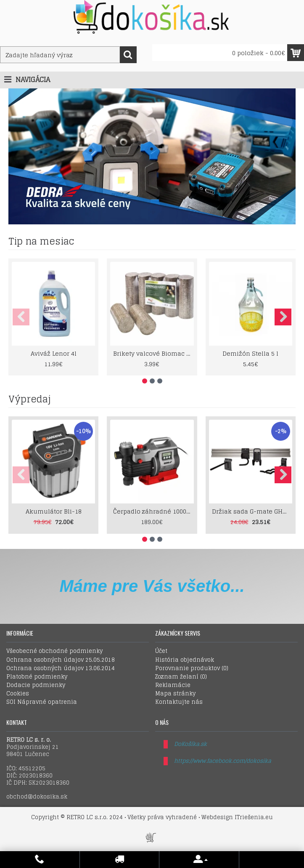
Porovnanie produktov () (192, 668)
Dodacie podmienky (36, 685)
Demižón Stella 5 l (250, 353)
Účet (161, 651)
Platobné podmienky (37, 677)
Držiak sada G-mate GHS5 (251, 511)
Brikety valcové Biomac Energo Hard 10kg (153, 353)
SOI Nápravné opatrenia (42, 702)
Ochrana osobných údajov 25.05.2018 (61, 660)
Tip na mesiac (41, 241)
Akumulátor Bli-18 (54, 511)
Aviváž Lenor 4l (54, 353)
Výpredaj (30, 399)
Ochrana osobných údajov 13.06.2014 (61, 668)
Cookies (18, 694)
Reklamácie (173, 685)
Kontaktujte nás (179, 702)
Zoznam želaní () (181, 677)
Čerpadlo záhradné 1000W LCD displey (153, 511)
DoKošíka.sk (190, 744)
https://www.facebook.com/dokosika (223, 761)
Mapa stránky (175, 694)
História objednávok (185, 660)
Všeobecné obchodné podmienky (54, 651)
